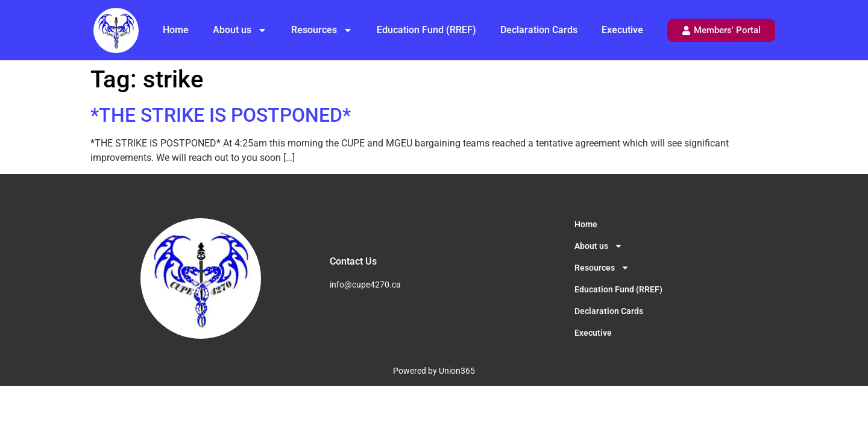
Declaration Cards (539, 30)
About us (240, 30)
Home (176, 30)
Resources (322, 30)
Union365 (457, 371)
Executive (622, 30)
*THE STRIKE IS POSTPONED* (221, 115)
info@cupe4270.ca (365, 285)
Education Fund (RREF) (426, 30)
